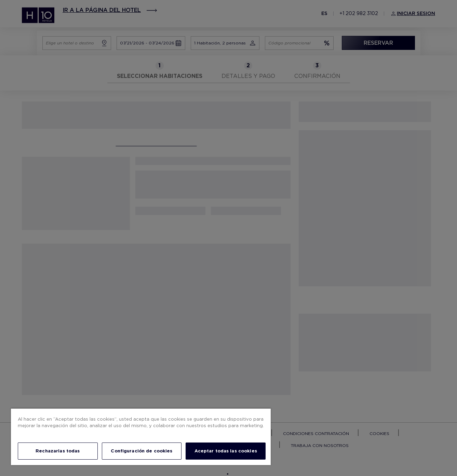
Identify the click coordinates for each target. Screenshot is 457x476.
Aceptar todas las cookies (226, 451)
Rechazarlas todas (58, 451)
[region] (141, 437)
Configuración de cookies (142, 451)
